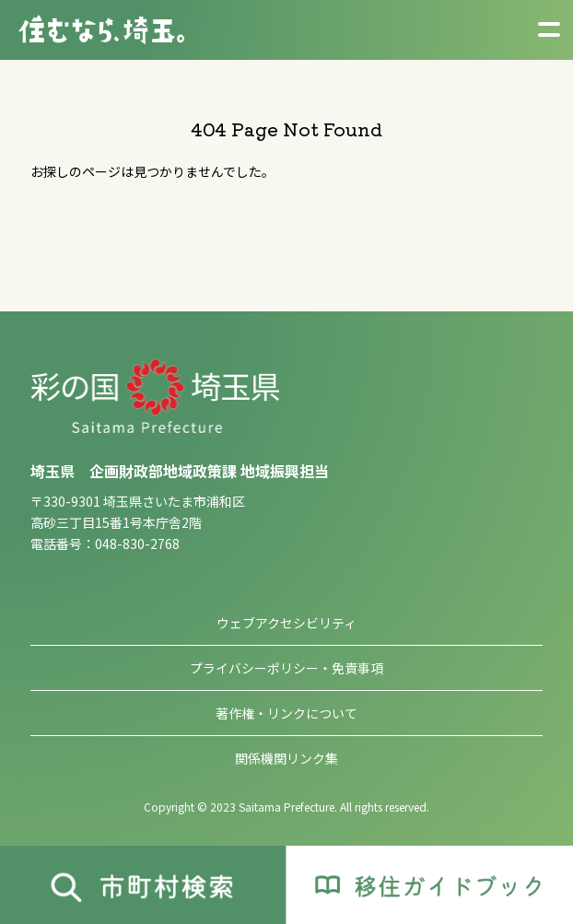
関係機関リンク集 (286, 758)
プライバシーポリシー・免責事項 (286, 668)
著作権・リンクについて (286, 713)
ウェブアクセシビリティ (286, 623)
